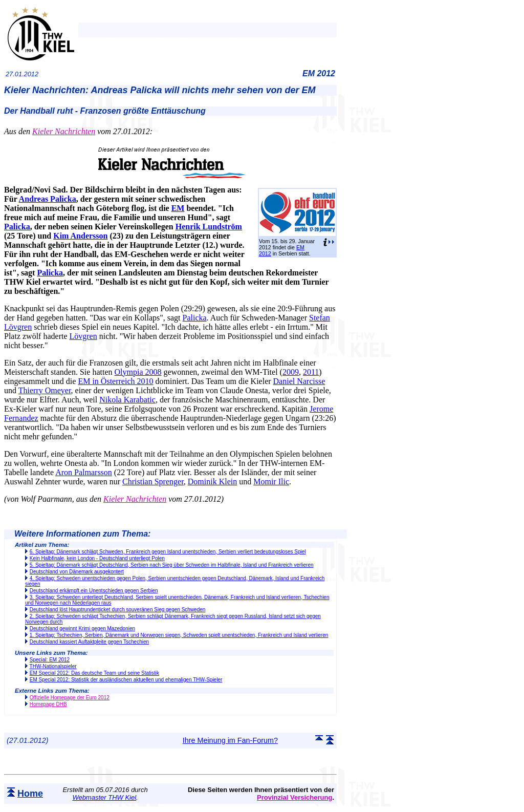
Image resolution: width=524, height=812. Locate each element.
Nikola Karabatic (127, 400)
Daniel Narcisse (299, 381)
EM (178, 208)
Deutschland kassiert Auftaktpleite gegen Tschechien (89, 642)
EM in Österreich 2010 (115, 381)
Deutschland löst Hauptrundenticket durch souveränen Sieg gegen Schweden (118, 610)
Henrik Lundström (209, 227)
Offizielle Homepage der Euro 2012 (70, 698)
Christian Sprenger (153, 482)
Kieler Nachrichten (64, 131)
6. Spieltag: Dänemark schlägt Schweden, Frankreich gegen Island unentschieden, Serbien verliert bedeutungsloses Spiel (168, 552)
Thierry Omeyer (45, 390)
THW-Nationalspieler (53, 666)
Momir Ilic (271, 482)
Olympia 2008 (138, 372)
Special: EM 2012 (50, 660)
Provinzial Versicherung (294, 797)
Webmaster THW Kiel (104, 797)
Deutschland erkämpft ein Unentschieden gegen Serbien (94, 591)
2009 (291, 372)
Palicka (17, 227)
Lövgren (83, 336)
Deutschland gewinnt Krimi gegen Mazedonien (82, 628)
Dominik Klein (212, 482)
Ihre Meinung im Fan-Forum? (230, 740)
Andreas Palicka (48, 199)
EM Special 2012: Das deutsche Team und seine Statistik (94, 673)
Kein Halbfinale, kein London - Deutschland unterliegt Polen (97, 558)
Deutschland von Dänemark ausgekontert (77, 572)
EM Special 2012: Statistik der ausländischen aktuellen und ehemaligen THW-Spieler (126, 680)
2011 (311, 372)
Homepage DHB (48, 704)
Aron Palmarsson (84, 472)
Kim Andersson (80, 236)
